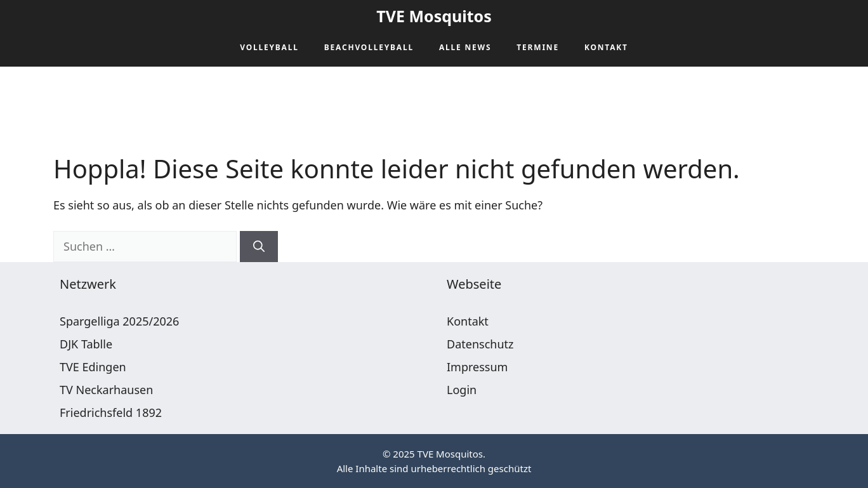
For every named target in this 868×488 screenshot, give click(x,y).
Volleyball (269, 47)
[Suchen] (259, 247)
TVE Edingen (93, 367)
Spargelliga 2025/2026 (119, 321)
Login (462, 390)
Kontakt (606, 47)
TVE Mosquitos (434, 16)
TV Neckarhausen (106, 390)
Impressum (477, 367)
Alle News (465, 47)
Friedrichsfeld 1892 (111, 412)
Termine (538, 47)
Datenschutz (480, 344)
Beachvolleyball (369, 47)
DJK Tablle (86, 344)
